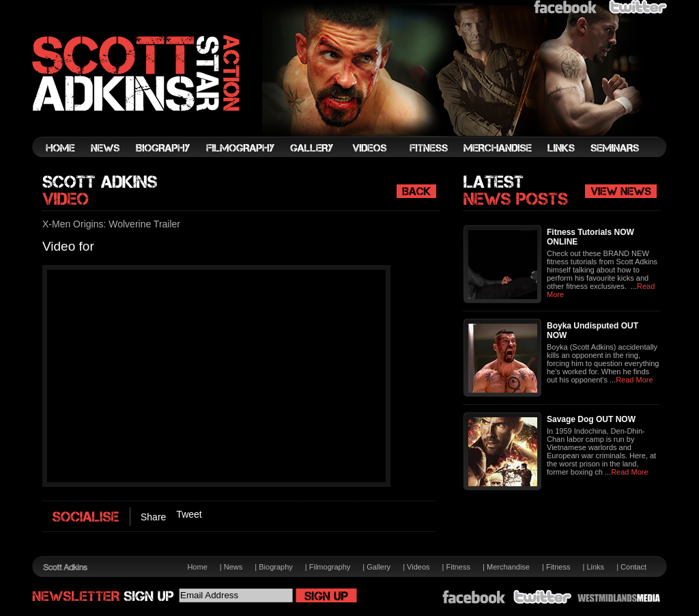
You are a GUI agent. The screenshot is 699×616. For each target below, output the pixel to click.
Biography (276, 567)
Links (595, 567)
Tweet (189, 514)
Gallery (379, 567)
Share (153, 517)
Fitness (458, 567)
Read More (634, 380)
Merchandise (508, 567)
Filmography (330, 567)
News (233, 567)
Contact (633, 567)
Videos (418, 567)
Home (197, 567)
